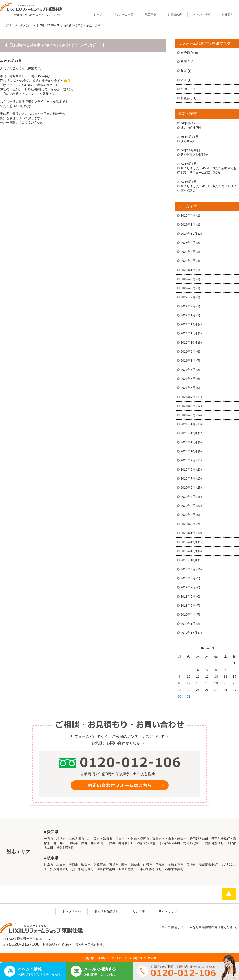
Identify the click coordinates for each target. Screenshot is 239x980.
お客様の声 (175, 15)
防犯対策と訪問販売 (195, 155)
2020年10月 (189, 451)
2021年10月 (189, 342)
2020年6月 (188, 488)
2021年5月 (188, 388)
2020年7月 (188, 478)
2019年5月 (188, 605)
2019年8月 (188, 578)
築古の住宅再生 (191, 128)
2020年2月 (188, 524)
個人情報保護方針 (107, 911)
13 (216, 676)
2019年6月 (188, 596)
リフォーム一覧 (123, 15)
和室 (184, 71)
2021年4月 (188, 397)
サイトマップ (168, 911)
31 (189, 696)
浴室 (184, 80)
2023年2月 (188, 261)
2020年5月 (188, 497)
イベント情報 (202, 15)
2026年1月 (188, 225)
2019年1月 (188, 624)
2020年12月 (189, 433)
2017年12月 (189, 633)
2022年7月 (188, 297)
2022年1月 (188, 315)
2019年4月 (188, 615)
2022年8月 (188, 288)
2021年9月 (188, 352)
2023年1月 (188, 270)
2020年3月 (188, 515)
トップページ (71, 911)
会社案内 (227, 15)
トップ (98, 15)
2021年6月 (188, 379)
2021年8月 (188, 361)
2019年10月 (189, 560)
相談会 (185, 98)
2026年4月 (188, 215)
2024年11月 (189, 234)
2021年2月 (188, 415)
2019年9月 (188, 569)
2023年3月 (188, 252)
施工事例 (150, 15)
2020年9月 (188, 460)
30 (179, 696)
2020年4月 (188, 506)
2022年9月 (188, 279)
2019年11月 (189, 551)
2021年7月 (188, 370)
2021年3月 (188, 406)
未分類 (185, 53)
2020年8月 (188, 469)
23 (179, 690)
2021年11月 (189, 333)
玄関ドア (187, 89)
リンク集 (139, 911)
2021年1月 (188, 424)
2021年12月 (189, 324)
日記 (184, 62)
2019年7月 (188, 587)
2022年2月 (188, 306)
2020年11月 (189, 442)
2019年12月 (189, 542)
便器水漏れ (188, 141)
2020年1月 (188, 533)
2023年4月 (188, 243)
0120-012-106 (24, 944)
